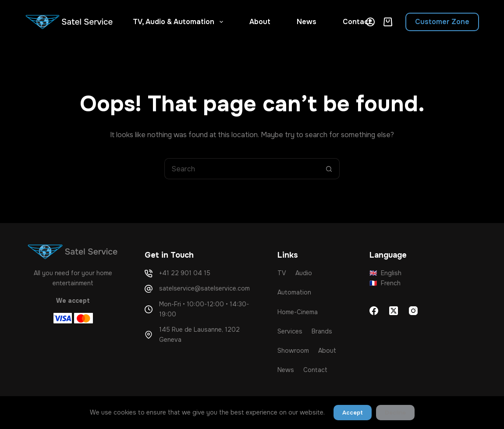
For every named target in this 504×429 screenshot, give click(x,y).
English (386, 273)
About (260, 22)
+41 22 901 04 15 (185, 273)
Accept (353, 413)
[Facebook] (374, 311)
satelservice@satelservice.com (204, 288)
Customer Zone (442, 22)
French (385, 283)
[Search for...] (241, 169)
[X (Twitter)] (394, 311)
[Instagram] (413, 311)
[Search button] (329, 169)
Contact (357, 22)
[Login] (370, 22)
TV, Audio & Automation (179, 22)
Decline (395, 413)
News (307, 22)
